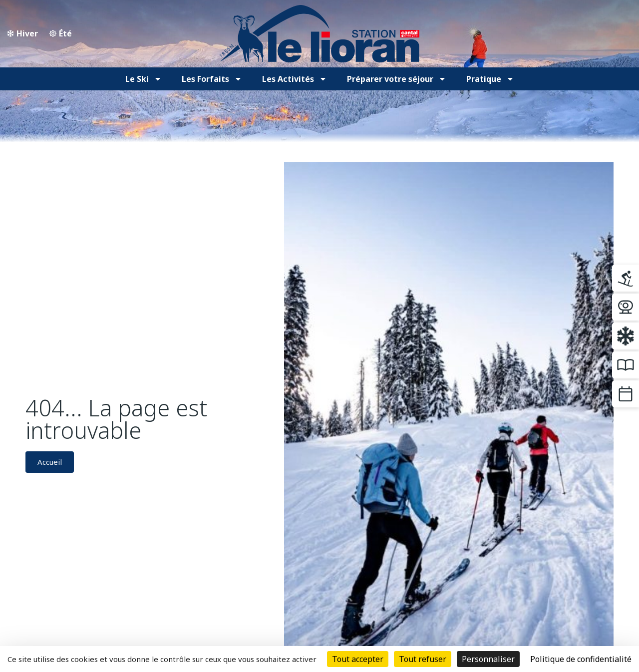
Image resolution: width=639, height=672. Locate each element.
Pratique (490, 79)
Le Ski (144, 79)
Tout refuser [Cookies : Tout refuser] (423, 659)
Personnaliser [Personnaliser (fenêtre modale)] (488, 659)
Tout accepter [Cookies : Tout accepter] (358, 659)
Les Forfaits (212, 79)
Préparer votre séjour (397, 79)
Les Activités (295, 79)
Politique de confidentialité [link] (581, 659)
